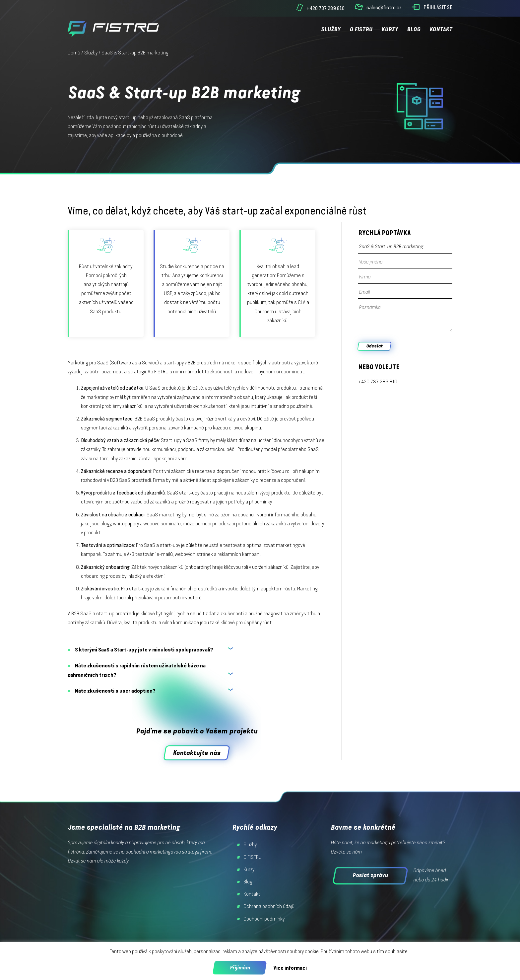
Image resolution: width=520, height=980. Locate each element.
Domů (74, 53)
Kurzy (390, 29)
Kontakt (441, 29)
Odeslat (374, 346)
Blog (414, 29)
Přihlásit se (438, 7)
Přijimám (240, 968)
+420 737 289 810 (325, 8)
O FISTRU (361, 29)
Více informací (290, 968)
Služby (331, 29)
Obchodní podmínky (264, 919)
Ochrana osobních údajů (269, 906)
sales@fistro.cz (384, 7)
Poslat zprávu (370, 875)
